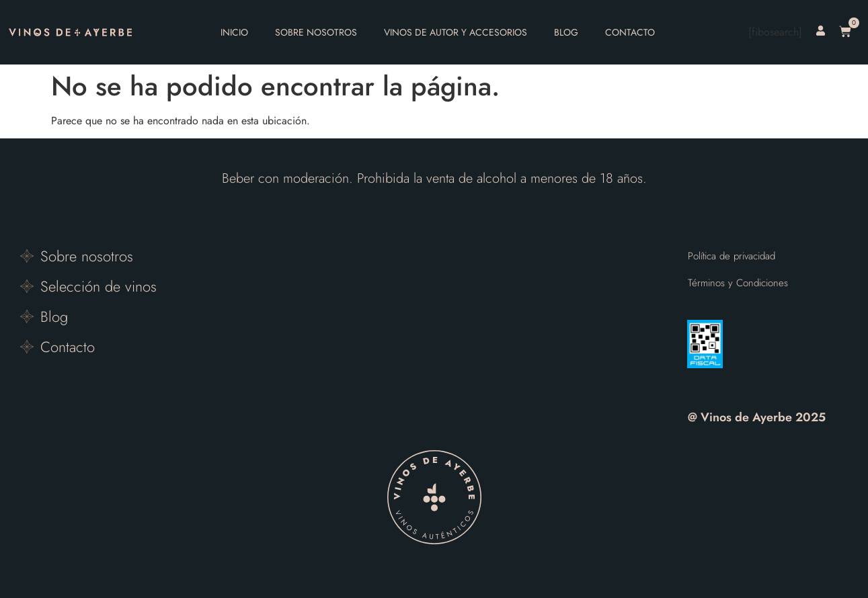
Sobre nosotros (316, 32)
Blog (566, 32)
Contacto (630, 32)
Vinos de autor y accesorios (456, 32)
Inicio (234, 32)
